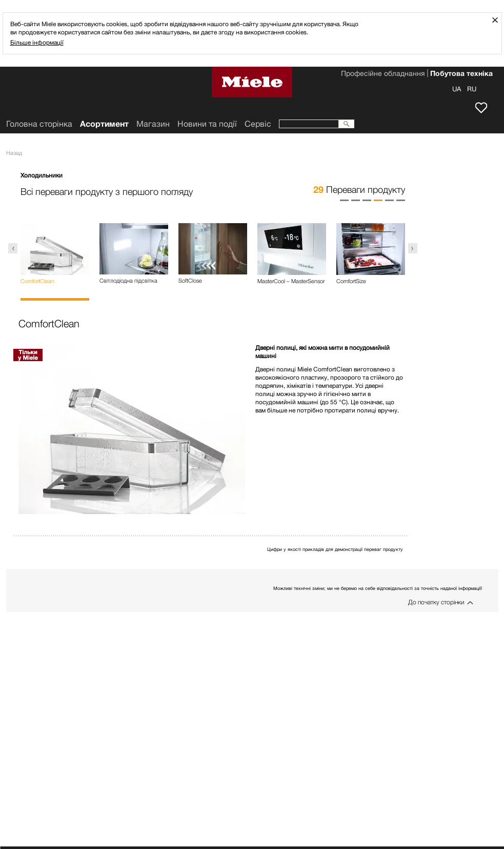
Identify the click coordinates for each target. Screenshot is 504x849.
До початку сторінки (436, 602)
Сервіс (258, 124)
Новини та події (207, 124)
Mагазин (153, 124)
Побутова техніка (461, 74)
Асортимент (104, 124)
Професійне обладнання (383, 74)
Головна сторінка (39, 124)
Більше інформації (37, 42)
